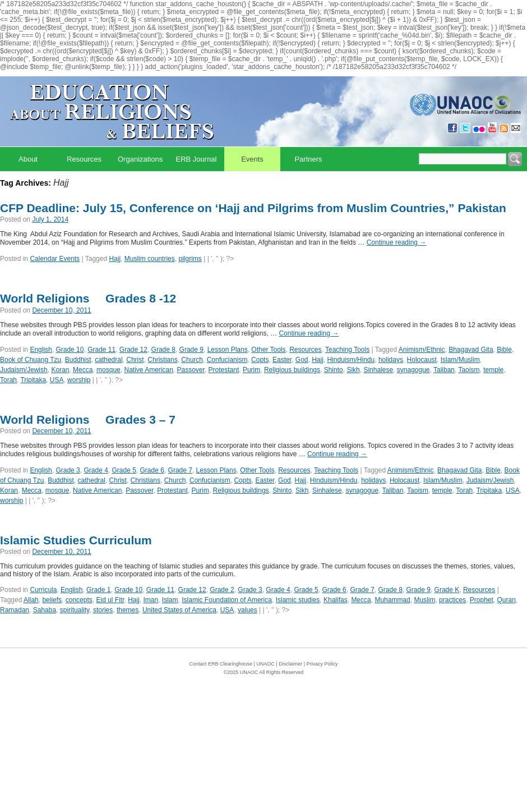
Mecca (83, 370)
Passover (191, 370)
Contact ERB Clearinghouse (221, 664)
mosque (108, 370)
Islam (170, 600)
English (41, 350)
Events (252, 159)
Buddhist (78, 360)
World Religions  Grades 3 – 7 (88, 419)
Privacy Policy (322, 664)
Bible (504, 350)
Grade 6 (152, 470)
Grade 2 (222, 590)
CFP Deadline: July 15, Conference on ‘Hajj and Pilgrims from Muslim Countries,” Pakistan (253, 208)
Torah (8, 380)
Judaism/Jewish (24, 370)
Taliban (444, 370)
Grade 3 (68, 470)
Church (192, 360)
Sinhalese (378, 370)
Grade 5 (124, 470)
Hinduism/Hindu (351, 360)
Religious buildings (292, 370)
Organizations (140, 159)
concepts (79, 600)
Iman (151, 600)
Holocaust (422, 360)
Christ (135, 360)
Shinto (334, 370)
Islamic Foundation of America (227, 600)
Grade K (447, 590)
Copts (260, 360)
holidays (391, 360)
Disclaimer (290, 664)
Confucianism (227, 360)
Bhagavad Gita (471, 350)
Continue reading (397, 242)
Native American (148, 370)
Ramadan (15, 610)
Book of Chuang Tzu (31, 360)
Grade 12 (133, 350)
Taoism (469, 370)
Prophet (482, 600)
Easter (282, 360)
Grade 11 (101, 350)
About (28, 159)
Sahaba (45, 610)
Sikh (353, 370)
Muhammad (392, 600)
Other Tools (268, 350)
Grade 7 (180, 470)
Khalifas (336, 600)
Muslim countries (150, 259)
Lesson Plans (228, 350)
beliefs (52, 600)
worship (79, 380)
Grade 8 (163, 350)
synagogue (413, 370)
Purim (251, 370)
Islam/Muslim (460, 360)
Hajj (115, 259)
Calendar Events (55, 259)
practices (452, 600)
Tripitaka (33, 380)
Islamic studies (298, 600)
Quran (507, 600)
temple (493, 370)
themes (128, 610)
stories (103, 610)
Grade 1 (98, 590)
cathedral (108, 360)
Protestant (224, 370)
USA (57, 380)
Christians (162, 360)
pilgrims (190, 259)
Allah (31, 600)
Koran (60, 370)
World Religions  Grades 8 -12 (88, 298)
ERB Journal (197, 159)
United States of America (179, 610)
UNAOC (265, 664)
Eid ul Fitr (110, 600)
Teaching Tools (347, 350)
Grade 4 (96, 470)
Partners (308, 159)
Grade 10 (70, 350)
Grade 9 (191, 350)
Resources (84, 159)
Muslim (424, 600)
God (302, 360)
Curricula (43, 590)
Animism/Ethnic (422, 350)
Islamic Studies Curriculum (76, 540)
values (248, 610)
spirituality (75, 610)
